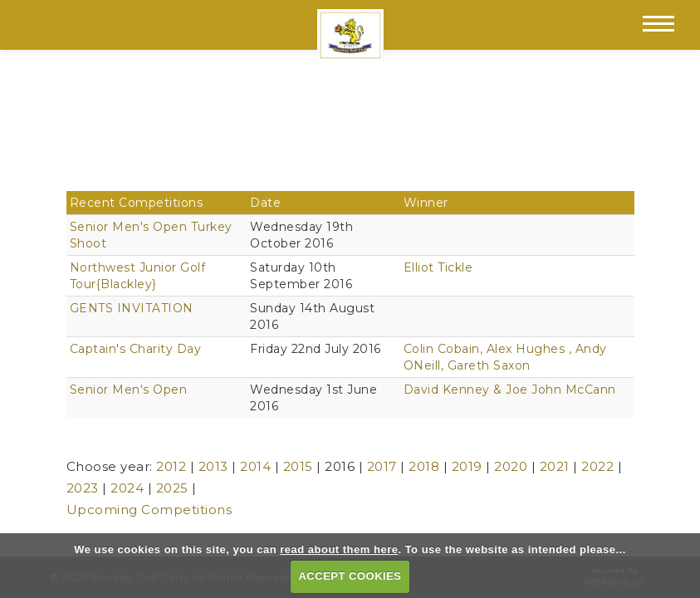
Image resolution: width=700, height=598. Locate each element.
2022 (597, 466)
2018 (424, 466)
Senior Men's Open (129, 390)
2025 (172, 488)
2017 (382, 466)
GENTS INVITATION (132, 308)
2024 (127, 488)
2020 (511, 466)
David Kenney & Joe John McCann (510, 390)
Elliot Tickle (438, 267)
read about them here (339, 549)
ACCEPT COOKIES (350, 576)
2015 (298, 466)
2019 (467, 466)
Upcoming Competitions (149, 510)
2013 (213, 466)
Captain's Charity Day (136, 349)
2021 (555, 466)
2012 (171, 466)
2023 (83, 488)
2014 (255, 466)
